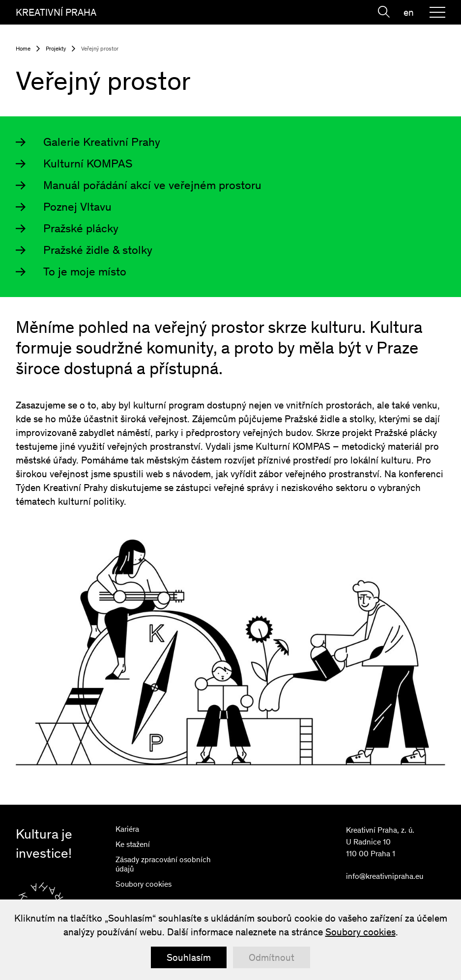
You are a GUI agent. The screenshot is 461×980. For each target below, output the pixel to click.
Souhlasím (189, 957)
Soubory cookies (144, 884)
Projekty (56, 49)
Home (23, 49)
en (409, 12)
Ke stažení (133, 844)
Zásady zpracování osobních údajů (163, 864)
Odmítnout (272, 957)
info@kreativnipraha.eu (385, 876)
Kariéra (127, 829)
